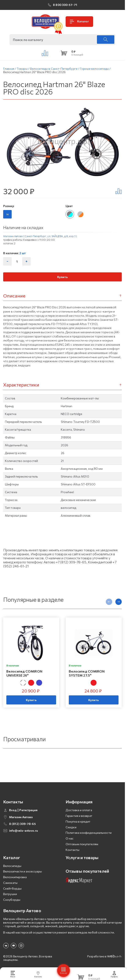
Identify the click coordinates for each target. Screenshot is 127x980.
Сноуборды (12, 901)
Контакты (72, 851)
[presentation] (109, 603)
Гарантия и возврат (79, 817)
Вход (13, 811)
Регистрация (28, 811)
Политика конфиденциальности (89, 834)
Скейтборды (12, 890)
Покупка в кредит (78, 823)
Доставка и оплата (79, 811)
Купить (63, 278)
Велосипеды (12, 867)
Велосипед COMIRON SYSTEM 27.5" (87, 674)
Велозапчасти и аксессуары (23, 873)
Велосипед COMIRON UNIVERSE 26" (24, 674)
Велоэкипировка (15, 878)
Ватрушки (10, 895)
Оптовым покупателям (82, 845)
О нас (70, 840)
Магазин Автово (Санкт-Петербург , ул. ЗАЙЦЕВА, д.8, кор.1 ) (40, 237)
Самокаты (10, 884)
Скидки (71, 828)
